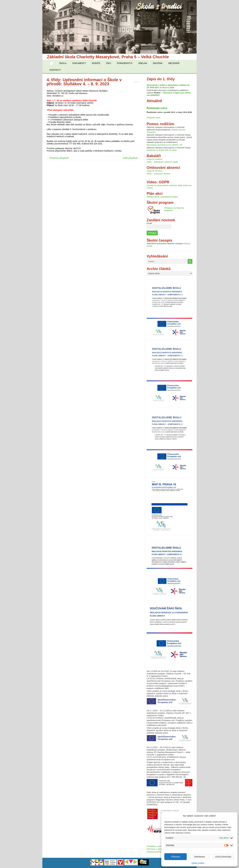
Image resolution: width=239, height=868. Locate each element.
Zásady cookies (198, 863)
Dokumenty (79, 63)
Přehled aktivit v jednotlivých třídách (162, 197)
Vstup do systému (154, 159)
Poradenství (125, 63)
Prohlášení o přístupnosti (158, 846)
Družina (158, 63)
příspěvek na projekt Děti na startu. (162, 150)
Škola (63, 63)
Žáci (109, 63)
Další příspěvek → (132, 158)
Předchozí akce (153, 118)
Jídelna (143, 63)
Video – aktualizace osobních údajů (162, 162)
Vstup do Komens (154, 171)
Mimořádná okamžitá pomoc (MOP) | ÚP (164, 145)
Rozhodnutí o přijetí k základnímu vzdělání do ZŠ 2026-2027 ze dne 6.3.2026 (168, 86)
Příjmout (175, 857)
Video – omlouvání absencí (159, 174)
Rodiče (96, 63)
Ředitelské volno (157, 108)
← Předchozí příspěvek (58, 158)
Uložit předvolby (223, 857)
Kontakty (55, 70)
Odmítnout (199, 857)
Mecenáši (174, 63)
